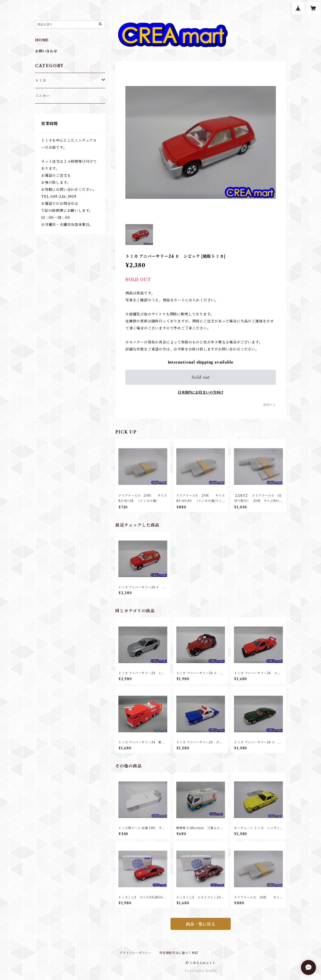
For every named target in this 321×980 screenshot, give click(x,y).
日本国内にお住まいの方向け (201, 392)
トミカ (41, 80)
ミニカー (43, 96)
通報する (269, 405)
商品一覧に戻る (201, 924)
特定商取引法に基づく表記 (179, 953)
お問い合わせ (46, 51)
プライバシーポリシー (135, 953)
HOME (42, 40)
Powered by (201, 971)
